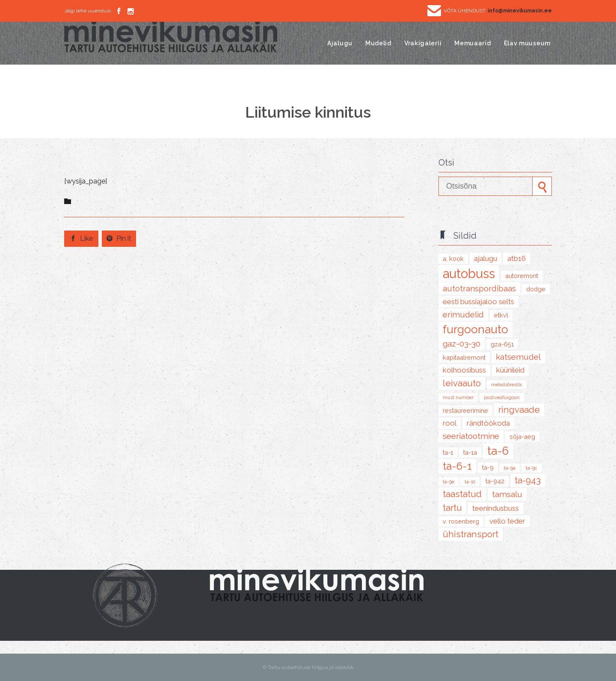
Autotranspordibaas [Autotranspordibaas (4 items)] (479, 288)
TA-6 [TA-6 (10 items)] (498, 451)
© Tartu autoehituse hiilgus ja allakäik (308, 667)
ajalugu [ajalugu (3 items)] (486, 258)
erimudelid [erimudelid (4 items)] (463, 314)
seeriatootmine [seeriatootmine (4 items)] (471, 436)
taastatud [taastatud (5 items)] (462, 494)
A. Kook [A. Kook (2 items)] (453, 259)
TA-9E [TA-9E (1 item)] (449, 482)
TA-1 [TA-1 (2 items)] (448, 452)
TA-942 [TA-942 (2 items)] (495, 481)
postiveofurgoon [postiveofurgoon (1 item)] (502, 397)
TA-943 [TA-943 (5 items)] (528, 480)
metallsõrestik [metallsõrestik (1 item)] (506, 385)
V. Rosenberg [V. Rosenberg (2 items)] (461, 521)
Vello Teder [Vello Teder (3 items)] (507, 521)
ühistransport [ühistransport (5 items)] (471, 534)
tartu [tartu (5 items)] (452, 508)
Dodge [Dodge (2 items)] (536, 289)
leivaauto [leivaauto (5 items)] (462, 383)
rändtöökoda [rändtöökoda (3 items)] (488, 423)
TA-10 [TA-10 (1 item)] (470, 482)
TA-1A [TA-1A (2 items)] (470, 452)
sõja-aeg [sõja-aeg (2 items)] (522, 437)
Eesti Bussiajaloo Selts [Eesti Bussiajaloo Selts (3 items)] (478, 302)
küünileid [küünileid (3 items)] (510, 370)
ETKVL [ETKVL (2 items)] (501, 315)
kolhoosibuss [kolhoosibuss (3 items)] (464, 370)
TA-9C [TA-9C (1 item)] (532, 468)
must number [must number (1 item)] (458, 397)
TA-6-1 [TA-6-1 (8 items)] (457, 466)
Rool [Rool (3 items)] (450, 423)
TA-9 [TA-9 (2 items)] (488, 467)
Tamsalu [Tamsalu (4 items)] (507, 494)
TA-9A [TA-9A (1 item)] (510, 468)
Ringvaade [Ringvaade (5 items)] (519, 410)
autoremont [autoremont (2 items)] (522, 276)
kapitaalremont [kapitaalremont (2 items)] (464, 357)
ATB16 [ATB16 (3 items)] (517, 258)
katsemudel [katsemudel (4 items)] (518, 357)
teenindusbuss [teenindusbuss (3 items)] (496, 508)
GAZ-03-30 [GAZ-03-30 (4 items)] (462, 343)
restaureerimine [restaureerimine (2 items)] (465, 410)
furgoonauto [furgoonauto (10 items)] (475, 329)
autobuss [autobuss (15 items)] (469, 274)
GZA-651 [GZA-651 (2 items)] (502, 344)
